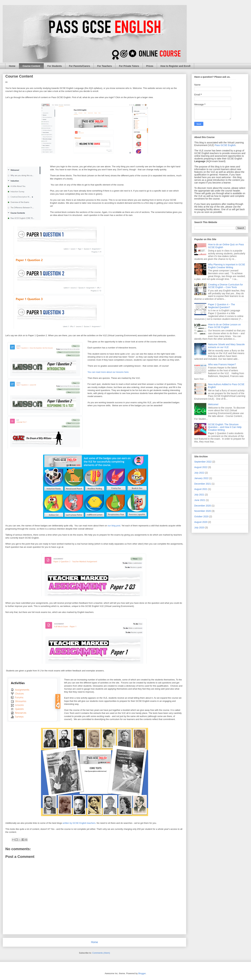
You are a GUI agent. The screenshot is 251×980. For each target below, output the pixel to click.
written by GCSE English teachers (79, 823)
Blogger (142, 973)
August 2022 (201, 467)
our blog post (114, 526)
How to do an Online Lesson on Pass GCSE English (224, 326)
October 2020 (201, 516)
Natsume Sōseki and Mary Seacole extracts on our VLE (226, 346)
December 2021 (203, 484)
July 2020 (199, 528)
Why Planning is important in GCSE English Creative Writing (227, 266)
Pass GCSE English (225, 145)
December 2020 (203, 506)
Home (12, 66)
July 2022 (199, 473)
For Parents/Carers (79, 66)
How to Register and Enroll (175, 66)
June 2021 (200, 500)
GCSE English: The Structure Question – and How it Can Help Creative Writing (225, 427)
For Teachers (104, 66)
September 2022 (203, 462)
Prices (150, 66)
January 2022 (201, 478)
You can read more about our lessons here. (108, 372)
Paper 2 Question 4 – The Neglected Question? (222, 306)
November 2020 (203, 511)
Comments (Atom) (101, 953)
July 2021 (199, 495)
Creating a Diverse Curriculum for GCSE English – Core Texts (226, 286)
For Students (55, 66)
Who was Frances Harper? (222, 364)
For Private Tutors (129, 66)
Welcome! (213, 404)
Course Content (31, 66)
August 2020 (201, 522)
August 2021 (201, 489)
